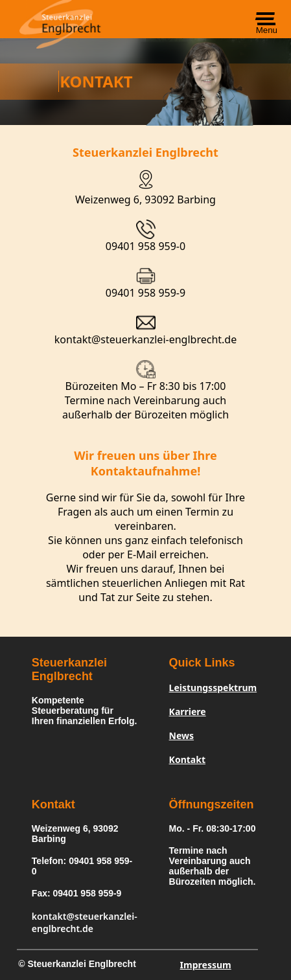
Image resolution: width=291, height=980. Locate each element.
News (181, 735)
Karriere (188, 712)
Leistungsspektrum (213, 688)
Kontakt (187, 759)
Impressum (206, 965)
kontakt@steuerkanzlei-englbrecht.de (145, 339)
